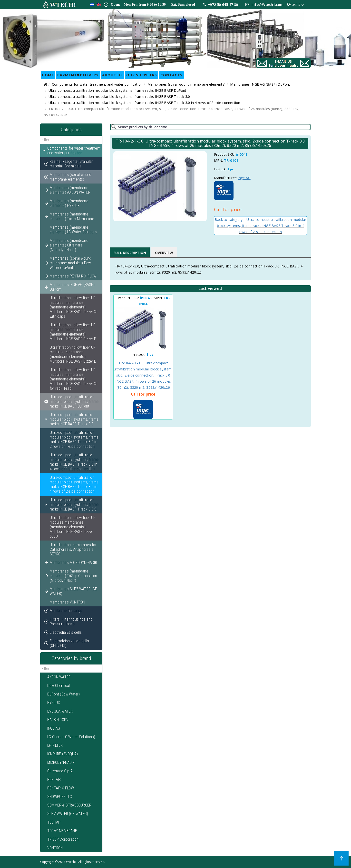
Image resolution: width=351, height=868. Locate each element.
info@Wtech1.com (268, 5)
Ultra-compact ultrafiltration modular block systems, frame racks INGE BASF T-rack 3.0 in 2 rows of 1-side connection (74, 439)
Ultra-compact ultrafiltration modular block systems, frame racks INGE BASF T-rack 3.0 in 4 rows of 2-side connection (144, 103)
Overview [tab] (164, 253)
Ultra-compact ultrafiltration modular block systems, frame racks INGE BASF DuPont (117, 90)
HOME (48, 75)
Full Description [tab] (130, 253)
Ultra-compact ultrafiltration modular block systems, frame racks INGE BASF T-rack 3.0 (119, 97)
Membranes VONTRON (67, 602)
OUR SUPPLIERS (142, 75)
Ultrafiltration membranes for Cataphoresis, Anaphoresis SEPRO (73, 549)
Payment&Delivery (78, 75)
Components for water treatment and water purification (97, 84)
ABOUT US (112, 75)
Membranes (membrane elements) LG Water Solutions (74, 230)
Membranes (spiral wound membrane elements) (186, 84)
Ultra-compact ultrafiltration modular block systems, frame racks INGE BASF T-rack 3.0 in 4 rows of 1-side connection (74, 462)
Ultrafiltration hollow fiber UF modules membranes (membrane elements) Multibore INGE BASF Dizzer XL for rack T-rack (74, 379)
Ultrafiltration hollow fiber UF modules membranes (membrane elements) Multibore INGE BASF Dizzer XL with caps (74, 307)
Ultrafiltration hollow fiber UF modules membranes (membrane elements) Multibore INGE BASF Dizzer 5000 (73, 527)
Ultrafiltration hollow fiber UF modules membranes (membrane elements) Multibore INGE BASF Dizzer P (73, 332)
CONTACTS (171, 75)
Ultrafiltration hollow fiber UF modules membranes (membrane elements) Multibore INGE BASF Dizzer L (73, 354)
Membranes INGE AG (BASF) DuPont (260, 84)
